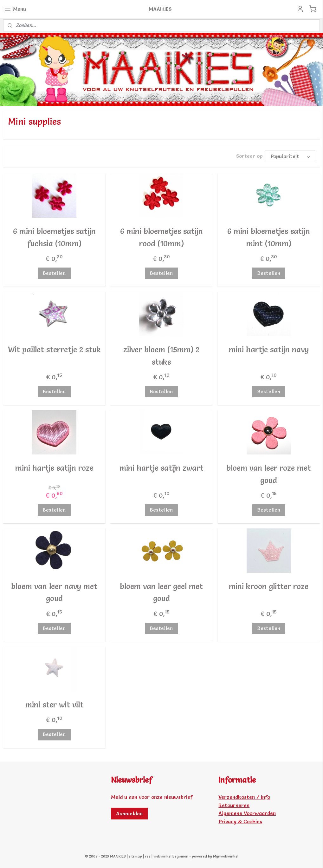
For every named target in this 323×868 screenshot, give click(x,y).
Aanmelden (129, 813)
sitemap (135, 856)
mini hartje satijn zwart (161, 468)
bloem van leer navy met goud (54, 592)
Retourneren (234, 805)
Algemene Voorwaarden (247, 813)
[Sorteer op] (290, 156)
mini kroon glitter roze (269, 586)
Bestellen (54, 273)
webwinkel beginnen (171, 856)
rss (148, 856)
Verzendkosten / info (244, 797)
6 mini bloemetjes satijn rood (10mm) (161, 237)
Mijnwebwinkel (226, 856)
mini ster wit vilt (54, 705)
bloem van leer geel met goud (161, 592)
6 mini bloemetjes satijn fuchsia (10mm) (54, 237)
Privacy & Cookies (240, 821)
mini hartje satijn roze (54, 468)
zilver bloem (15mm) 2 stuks (161, 356)
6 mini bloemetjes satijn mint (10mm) (269, 237)
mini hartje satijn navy (269, 350)
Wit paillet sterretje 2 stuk (54, 350)
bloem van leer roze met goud (269, 474)
